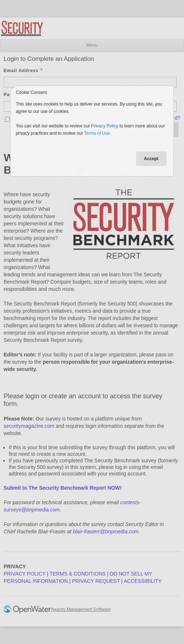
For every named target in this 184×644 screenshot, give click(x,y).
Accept (151, 159)
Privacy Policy (105, 126)
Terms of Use (97, 133)
